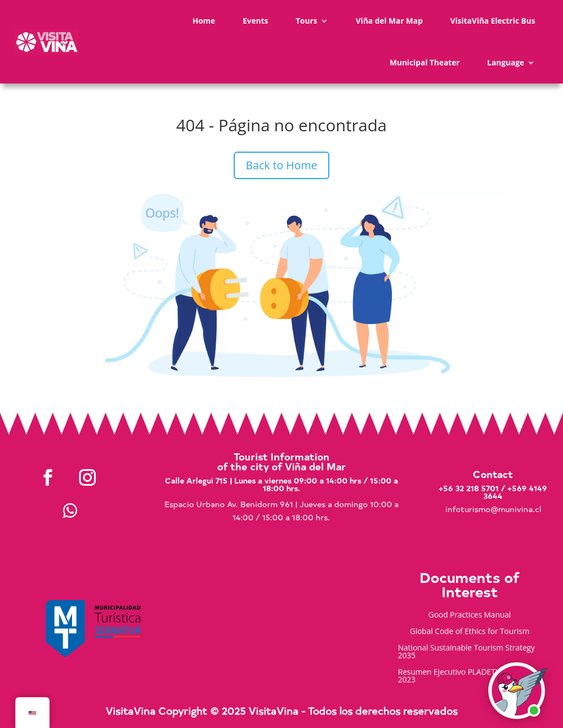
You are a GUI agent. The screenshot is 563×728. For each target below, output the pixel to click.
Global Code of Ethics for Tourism (470, 632)
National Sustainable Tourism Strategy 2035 (467, 652)
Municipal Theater (425, 62)
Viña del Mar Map (389, 21)
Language (506, 62)
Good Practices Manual (470, 615)
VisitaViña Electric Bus (493, 21)
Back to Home (281, 165)
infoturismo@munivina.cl (493, 509)
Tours (307, 21)
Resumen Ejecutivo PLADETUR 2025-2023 (463, 676)
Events (255, 21)
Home (204, 21)
